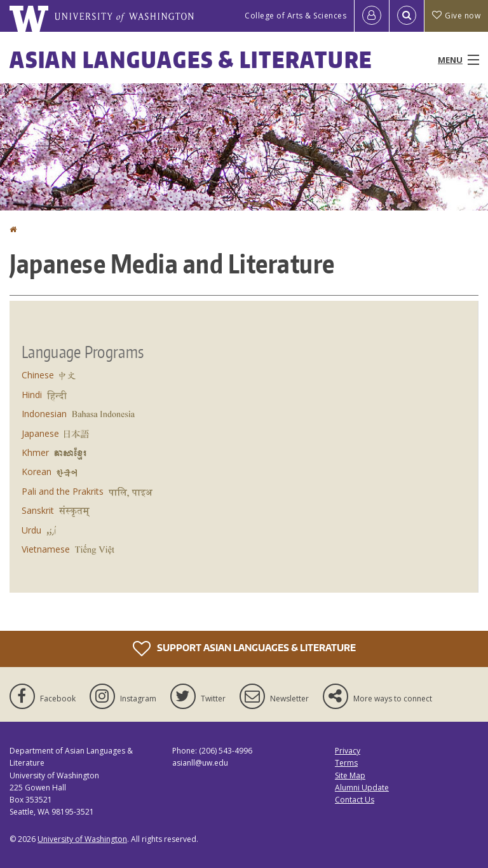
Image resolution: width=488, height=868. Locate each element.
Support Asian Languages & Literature (244, 649)
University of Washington (82, 839)
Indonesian (44, 414)
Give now (456, 16)
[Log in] (372, 16)
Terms (346, 763)
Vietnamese (46, 549)
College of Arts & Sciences (295, 16)
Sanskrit (38, 510)
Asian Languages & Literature (191, 59)
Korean (37, 472)
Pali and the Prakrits (63, 491)
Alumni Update (362, 788)
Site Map (350, 775)
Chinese (38, 375)
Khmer (35, 452)
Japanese (40, 433)
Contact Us (355, 800)
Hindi (32, 395)
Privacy (348, 751)
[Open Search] (407, 16)
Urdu (31, 530)
